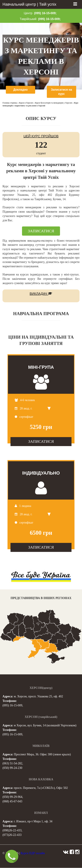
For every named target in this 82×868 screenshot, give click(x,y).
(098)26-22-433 (12, 831)
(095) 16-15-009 (12, 706)
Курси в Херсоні (26, 103)
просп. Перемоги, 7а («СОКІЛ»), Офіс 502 (41, 788)
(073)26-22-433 (12, 835)
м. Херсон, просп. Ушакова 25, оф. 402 (38, 697)
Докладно (20, 90)
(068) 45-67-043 (12, 802)
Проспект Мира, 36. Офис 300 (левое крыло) (42, 755)
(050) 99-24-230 (12, 768)
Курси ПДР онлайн (33, 853)
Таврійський (28, 19)
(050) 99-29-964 (12, 797)
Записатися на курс (61, 92)
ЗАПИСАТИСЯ (41, 231)
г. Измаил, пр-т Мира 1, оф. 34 (33, 822)
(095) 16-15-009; (45, 13)
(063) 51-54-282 (12, 764)
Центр (28, 13)
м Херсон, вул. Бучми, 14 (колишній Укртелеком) (45, 726)
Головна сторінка (10, 103)
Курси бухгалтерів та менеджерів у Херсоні (53, 103)
